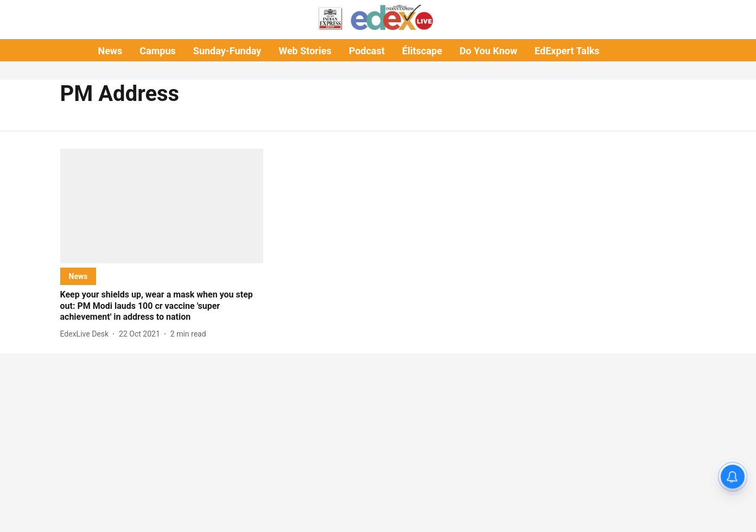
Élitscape (422, 51)
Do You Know (488, 51)
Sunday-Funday (227, 51)
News (110, 51)
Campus (157, 51)
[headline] (162, 306)
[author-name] (87, 334)
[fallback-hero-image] (162, 206)
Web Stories (305, 51)
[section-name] (78, 276)
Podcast (367, 51)
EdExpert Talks (567, 51)
